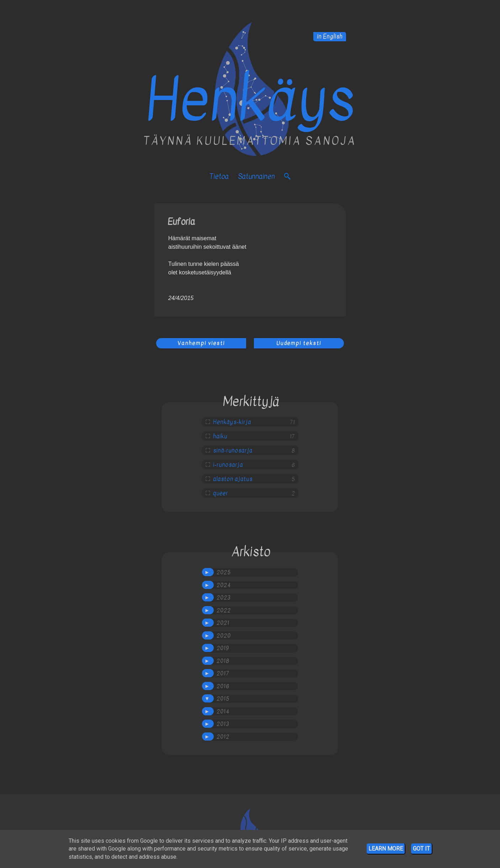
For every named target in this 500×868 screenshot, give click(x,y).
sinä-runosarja (233, 451)
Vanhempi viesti (201, 343)
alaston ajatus (233, 479)
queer (220, 493)
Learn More (386, 849)
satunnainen (256, 176)
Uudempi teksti (299, 343)
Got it (421, 849)
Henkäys (250, 100)
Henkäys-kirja (232, 422)
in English (330, 37)
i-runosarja (228, 465)
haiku (220, 436)
